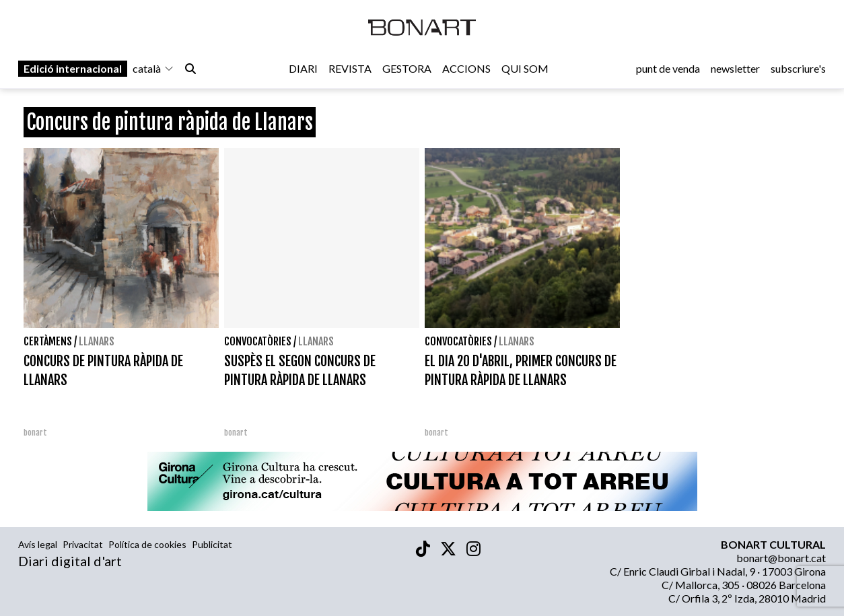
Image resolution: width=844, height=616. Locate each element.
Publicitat (212, 544)
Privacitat (83, 544)
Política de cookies (147, 544)
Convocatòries (258, 341)
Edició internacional (73, 68)
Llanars (97, 341)
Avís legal (38, 544)
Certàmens (48, 341)
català (153, 68)
